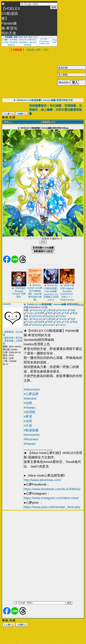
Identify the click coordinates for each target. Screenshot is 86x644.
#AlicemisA (32, 389)
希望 (50, 313)
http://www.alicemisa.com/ (42, 480)
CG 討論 (44, 39)
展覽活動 (32, 40)
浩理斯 (41, 313)
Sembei (63, 310)
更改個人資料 (34, 50)
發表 (25, 37)
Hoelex (30, 313)
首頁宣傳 (13, 42)
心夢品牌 (51, 310)
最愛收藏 (9, 341)
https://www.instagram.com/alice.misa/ (51, 498)
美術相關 (23, 42)
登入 (46, 50)
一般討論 (32, 42)
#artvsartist (32, 435)
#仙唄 (28, 403)
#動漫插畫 (31, 430)
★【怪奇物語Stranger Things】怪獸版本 (19, 292)
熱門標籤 (13, 40)
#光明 (28, 421)
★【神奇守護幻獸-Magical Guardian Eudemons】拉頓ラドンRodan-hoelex (67, 293)
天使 (67, 313)
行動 (54, 40)
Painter (42, 44)
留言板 (19, 338)
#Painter (30, 444)
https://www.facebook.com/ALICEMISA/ (52, 489)
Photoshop (44, 41)
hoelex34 (7, 304)
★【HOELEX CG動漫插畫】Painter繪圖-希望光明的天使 (43, 100)
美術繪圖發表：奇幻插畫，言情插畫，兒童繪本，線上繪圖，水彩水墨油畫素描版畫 (56, 110)
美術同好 (28, 45)
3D (48, 44)
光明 (58, 313)
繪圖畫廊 (9, 332)
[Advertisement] (29, 74)
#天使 (28, 426)
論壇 (20, 37)
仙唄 (73, 310)
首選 (6, 42)
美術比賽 (23, 40)
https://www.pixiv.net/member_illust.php (52, 507)
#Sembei (30, 398)
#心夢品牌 (31, 394)
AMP (54, 42)
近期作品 (11, 45)
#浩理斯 (29, 412)
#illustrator (31, 439)
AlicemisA (38, 310)
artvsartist (37, 316)
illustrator (50, 316)
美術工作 (32, 37)
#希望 (28, 416)
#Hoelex (30, 408)
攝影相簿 (9, 338)
